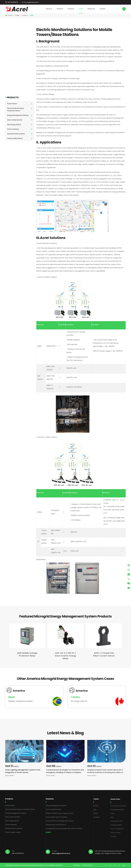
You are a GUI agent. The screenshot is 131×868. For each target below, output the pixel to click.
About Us (49, 9)
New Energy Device (14, 125)
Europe (10, 47)
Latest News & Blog (65, 733)
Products (71, 9)
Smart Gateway (13, 129)
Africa (9, 56)
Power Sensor (12, 104)
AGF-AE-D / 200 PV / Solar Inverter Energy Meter (64, 656)
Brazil (11, 76)
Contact (103, 9)
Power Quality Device (15, 138)
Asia (9, 51)
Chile (11, 89)
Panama (12, 68)
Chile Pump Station (16, 79)
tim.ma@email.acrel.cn (31, 2)
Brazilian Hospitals (15, 65)
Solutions (60, 9)
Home (10, 15)
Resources (91, 9)
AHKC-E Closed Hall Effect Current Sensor (102, 654)
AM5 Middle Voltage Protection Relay (25, 654)
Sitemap (77, 865)
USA (32, 15)
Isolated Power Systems (16, 134)
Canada (12, 86)
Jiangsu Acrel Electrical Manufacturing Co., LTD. (31, 865)
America (25, 15)
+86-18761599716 (13, 2)
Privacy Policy (88, 865)
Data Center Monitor (15, 120)
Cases (81, 9)
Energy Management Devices (18, 115)
